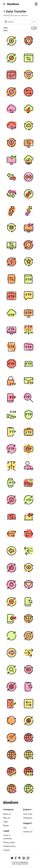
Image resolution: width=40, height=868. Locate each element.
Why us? (7, 818)
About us (7, 814)
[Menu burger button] (4, 4)
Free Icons (28, 814)
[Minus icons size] (33, 28)
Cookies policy (9, 846)
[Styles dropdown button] (35, 22)
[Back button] (4, 11)
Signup (6, 825)
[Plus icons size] (35, 28)
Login (5, 822)
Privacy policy (9, 842)
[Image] (11, 41)
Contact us (28, 832)
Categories (28, 818)
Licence (6, 850)
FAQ (25, 828)
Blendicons (24, 862)
